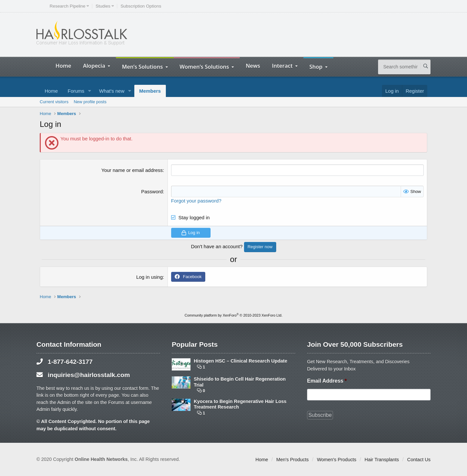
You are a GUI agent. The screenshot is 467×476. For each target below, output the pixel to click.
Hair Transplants (382, 460)
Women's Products (337, 460)
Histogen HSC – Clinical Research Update (241, 361)
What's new (112, 91)
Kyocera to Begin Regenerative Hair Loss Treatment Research (240, 404)
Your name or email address (132, 170)
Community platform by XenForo (233, 315)
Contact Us (419, 460)
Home (63, 66)
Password (152, 191)
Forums (76, 91)
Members (150, 91)
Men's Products (292, 460)
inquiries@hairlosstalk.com (89, 375)
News (253, 66)
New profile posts (90, 102)
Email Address (327, 381)
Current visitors (54, 102)
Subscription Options (141, 6)
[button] (90, 91)
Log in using (150, 277)
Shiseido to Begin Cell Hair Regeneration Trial (240, 382)
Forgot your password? (196, 201)
